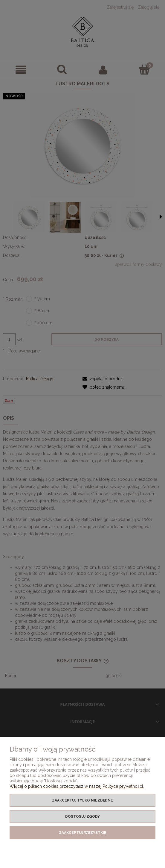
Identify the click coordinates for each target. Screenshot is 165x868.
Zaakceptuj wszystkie (83, 833)
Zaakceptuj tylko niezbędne (82, 800)
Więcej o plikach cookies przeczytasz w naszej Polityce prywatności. (77, 786)
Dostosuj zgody (82, 817)
